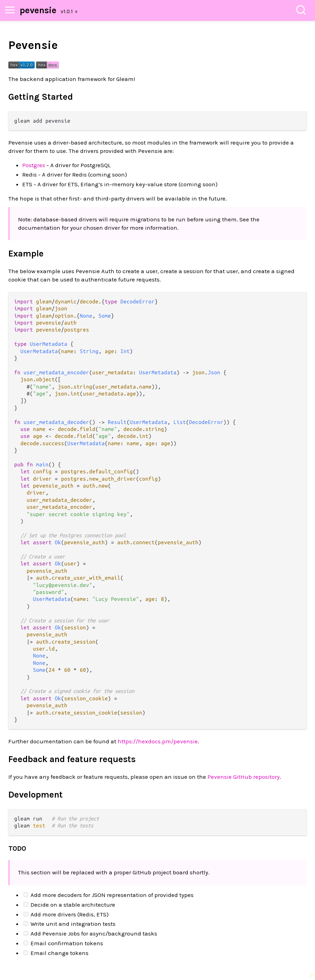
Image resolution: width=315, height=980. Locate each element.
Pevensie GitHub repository (244, 777)
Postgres (34, 165)
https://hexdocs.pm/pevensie (158, 741)
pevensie (38, 10)
